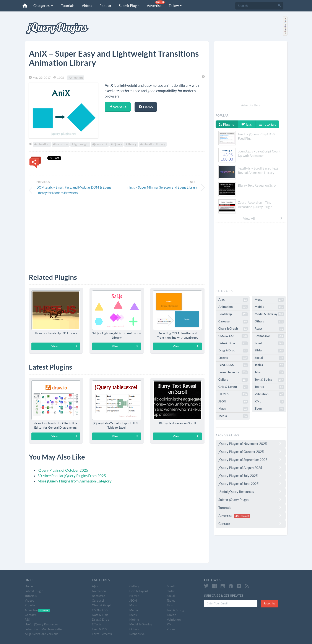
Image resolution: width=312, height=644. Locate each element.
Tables (269, 365)
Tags (246, 124)
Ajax (233, 300)
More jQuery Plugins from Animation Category (75, 481)
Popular (105, 6)
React (269, 329)
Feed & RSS (233, 365)
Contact (251, 524)
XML (269, 402)
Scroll (269, 343)
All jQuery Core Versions (41, 634)
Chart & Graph (233, 329)
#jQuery (116, 144)
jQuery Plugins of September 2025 (251, 460)
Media (233, 416)
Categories (44, 6)
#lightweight (80, 144)
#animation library (153, 144)
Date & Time (233, 343)
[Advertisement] (117, 234)
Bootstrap (233, 314)
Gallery (233, 380)
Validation (269, 394)
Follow (176, 6)
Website (118, 107)
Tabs (269, 372)
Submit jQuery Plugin (251, 500)
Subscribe (269, 603)
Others (269, 322)
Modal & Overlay (269, 314)
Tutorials (68, 6)
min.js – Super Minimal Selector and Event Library (162, 187)
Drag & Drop (233, 351)
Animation (76, 78)
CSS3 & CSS (233, 336)
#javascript (100, 144)
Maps (233, 409)
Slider (269, 351)
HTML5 (233, 394)
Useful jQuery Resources (251, 492)
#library (131, 144)
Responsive (269, 336)
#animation (42, 144)
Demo (146, 107)
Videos (87, 6)
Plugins (226, 124)
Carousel (233, 322)
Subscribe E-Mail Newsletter (44, 629)
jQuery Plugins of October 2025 (63, 470)
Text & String (269, 380)
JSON (233, 402)
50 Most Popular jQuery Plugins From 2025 (72, 476)
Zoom (269, 409)
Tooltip (269, 387)
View (64, 346)
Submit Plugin (129, 6)
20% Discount (242, 516)
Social (269, 358)
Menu (269, 300)
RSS (27, 620)
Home (29, 586)
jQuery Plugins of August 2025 (251, 468)
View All (263, 218)
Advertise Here (251, 105)
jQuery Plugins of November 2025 (251, 444)
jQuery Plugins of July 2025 (251, 476)
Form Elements (233, 372)
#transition (61, 144)
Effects (233, 358)
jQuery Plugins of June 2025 (251, 484)
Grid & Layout (233, 387)
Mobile (269, 307)
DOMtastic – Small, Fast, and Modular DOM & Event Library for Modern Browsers (74, 190)
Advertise (156, 4)
